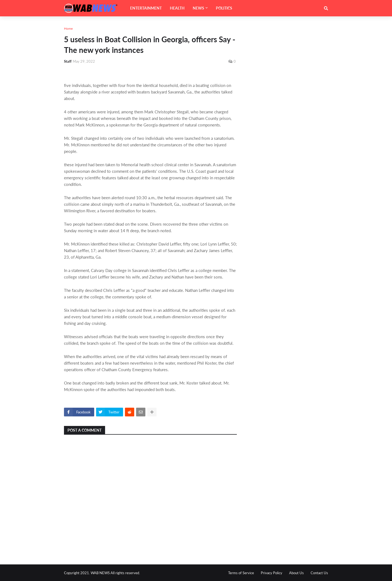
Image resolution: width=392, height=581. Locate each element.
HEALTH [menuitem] (177, 8)
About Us (296, 573)
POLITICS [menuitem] (224, 8)
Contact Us (319, 573)
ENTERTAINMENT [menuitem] (146, 8)
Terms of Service (241, 573)
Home (68, 28)
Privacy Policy (272, 573)
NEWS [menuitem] (198, 8)
